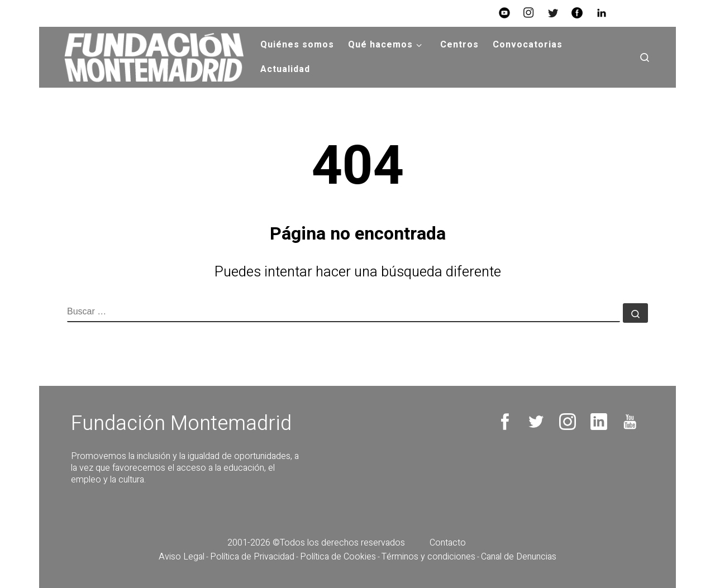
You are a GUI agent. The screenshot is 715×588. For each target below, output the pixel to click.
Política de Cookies (338, 557)
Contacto (448, 543)
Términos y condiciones (428, 557)
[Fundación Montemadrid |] (150, 57)
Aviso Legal (182, 557)
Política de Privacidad (252, 557)
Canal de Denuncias (519, 557)
